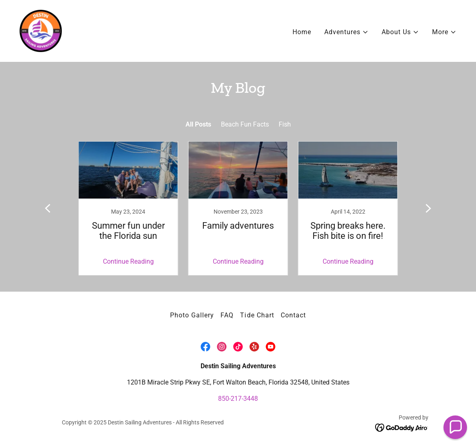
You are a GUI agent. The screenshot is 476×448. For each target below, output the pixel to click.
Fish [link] (285, 124)
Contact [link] (293, 315)
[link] (41, 30)
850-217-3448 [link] (238, 399)
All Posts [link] (198, 124)
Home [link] (302, 32)
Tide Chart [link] (257, 315)
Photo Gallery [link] (192, 315)
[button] (346, 32)
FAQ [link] (227, 315)
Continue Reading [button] (128, 261)
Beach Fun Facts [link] (245, 124)
